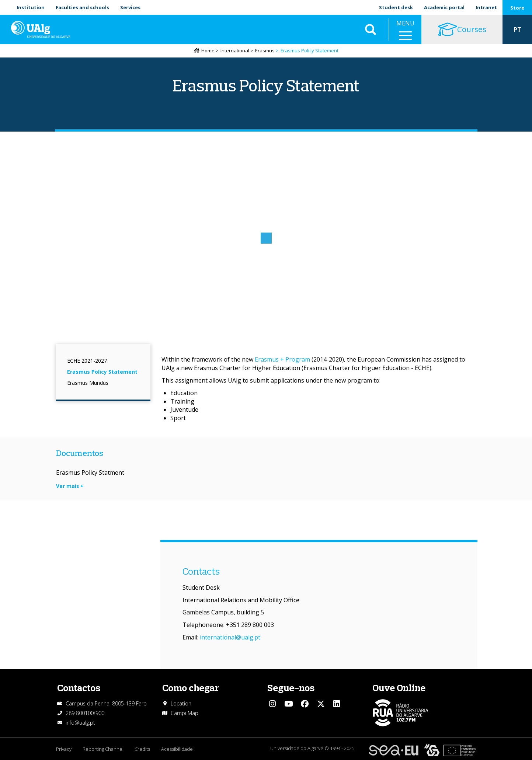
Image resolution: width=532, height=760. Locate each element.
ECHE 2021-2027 (87, 361)
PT (517, 29)
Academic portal (444, 7)
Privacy (64, 749)
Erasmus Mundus (88, 383)
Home (208, 50)
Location (181, 703)
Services (130, 7)
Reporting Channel (103, 749)
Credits (142, 749)
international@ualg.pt (230, 637)
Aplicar (371, 29)
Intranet (486, 7)
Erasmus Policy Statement (102, 372)
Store (517, 8)
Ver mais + (70, 486)
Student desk (396, 7)
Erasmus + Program (282, 359)
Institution (31, 7)
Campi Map (185, 713)
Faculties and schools (82, 7)
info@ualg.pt (80, 723)
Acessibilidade (177, 749)
